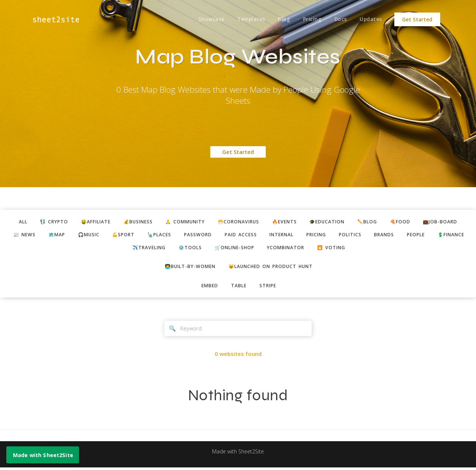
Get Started (417, 20)
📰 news (34, 235)
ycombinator (310, 249)
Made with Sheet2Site (238, 454)
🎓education (333, 222)
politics (376, 235)
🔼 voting (357, 249)
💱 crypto (45, 222)
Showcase (208, 20)
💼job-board (451, 222)
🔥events (288, 222)
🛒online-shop (256, 249)
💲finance (120, 249)
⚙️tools (209, 249)
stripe (269, 287)
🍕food (409, 222)
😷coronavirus (240, 222)
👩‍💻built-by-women (188, 268)
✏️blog (375, 222)
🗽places (176, 235)
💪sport (138, 235)
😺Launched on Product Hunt (272, 268)
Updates (371, 20)
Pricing (311, 20)
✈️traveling (166, 249)
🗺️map (68, 235)
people (446, 235)
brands (412, 235)
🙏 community (184, 222)
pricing (340, 235)
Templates (249, 20)
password (216, 235)
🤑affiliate (89, 222)
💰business (134, 222)
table (239, 287)
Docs (340, 20)
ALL (12, 222)
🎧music (102, 235)
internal (303, 235)
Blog (282, 20)
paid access (260, 235)
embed (208, 287)
